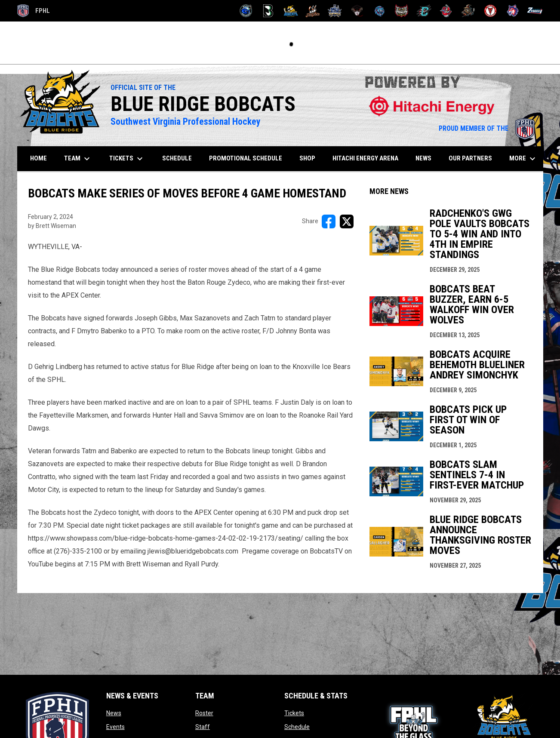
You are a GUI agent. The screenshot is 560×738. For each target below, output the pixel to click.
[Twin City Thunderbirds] (491, 11)
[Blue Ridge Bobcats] (291, 11)
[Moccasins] (357, 11)
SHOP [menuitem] (311, 158)
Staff (203, 727)
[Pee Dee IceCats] (380, 11)
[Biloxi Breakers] (246, 11)
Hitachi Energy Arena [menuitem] (365, 158)
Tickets (294, 713)
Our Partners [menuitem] (470, 158)
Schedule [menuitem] (177, 158)
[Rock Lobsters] (446, 11)
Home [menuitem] (38, 158)
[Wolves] (513, 11)
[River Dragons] (424, 11)
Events (115, 727)
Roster (204, 713)
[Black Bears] (268, 11)
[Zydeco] (535, 11)
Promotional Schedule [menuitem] (246, 158)
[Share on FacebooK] (329, 221)
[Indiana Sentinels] (335, 11)
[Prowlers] (402, 11)
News (114, 713)
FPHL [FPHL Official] (34, 11)
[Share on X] (347, 221)
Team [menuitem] (78, 159)
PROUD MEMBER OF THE (487, 128)
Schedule (297, 727)
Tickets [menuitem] (127, 159)
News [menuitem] (423, 158)
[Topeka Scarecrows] (468, 11)
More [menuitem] (523, 159)
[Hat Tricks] (313, 11)
